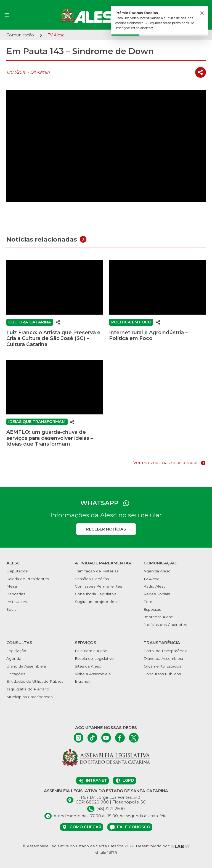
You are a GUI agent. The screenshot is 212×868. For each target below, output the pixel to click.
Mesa (12, 586)
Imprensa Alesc (158, 617)
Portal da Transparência (165, 651)
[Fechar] (202, 13)
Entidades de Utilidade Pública (35, 681)
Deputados (17, 571)
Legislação (16, 651)
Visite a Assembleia (93, 674)
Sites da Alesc (88, 666)
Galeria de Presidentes (28, 579)
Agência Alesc (157, 571)
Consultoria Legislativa (96, 594)
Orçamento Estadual (163, 666)
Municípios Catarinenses (29, 697)
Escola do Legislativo (94, 658)
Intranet (82, 681)
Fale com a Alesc (91, 651)
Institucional (18, 602)
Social (12, 609)
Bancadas (16, 594)
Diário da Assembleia (26, 666)
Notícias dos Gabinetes (165, 625)
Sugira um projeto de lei (97, 602)
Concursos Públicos (162, 674)
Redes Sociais (157, 594)
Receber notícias (106, 529)
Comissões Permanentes (98, 586)
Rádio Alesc (155, 586)
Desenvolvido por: (163, 846)
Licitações (16, 674)
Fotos (149, 602)
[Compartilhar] (201, 72)
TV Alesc (151, 579)
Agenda (14, 658)
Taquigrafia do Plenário (28, 689)
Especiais (152, 609)
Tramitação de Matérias (97, 571)
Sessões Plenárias (92, 579)
